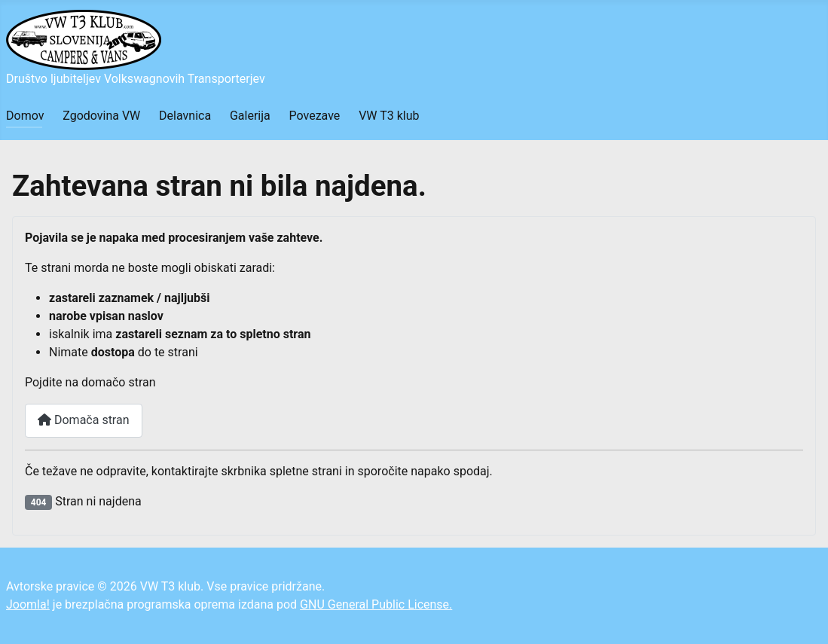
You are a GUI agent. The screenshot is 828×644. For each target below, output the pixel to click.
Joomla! (28, 604)
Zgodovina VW (101, 116)
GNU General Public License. (376, 604)
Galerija (250, 116)
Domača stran (84, 420)
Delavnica (185, 116)
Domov (25, 116)
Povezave (315, 116)
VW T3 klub (389, 116)
